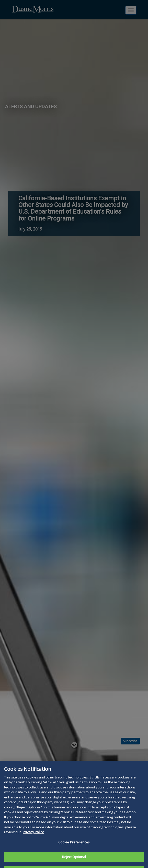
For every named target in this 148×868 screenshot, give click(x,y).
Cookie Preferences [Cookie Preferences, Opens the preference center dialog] (74, 850)
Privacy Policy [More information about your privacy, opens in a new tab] (33, 840)
